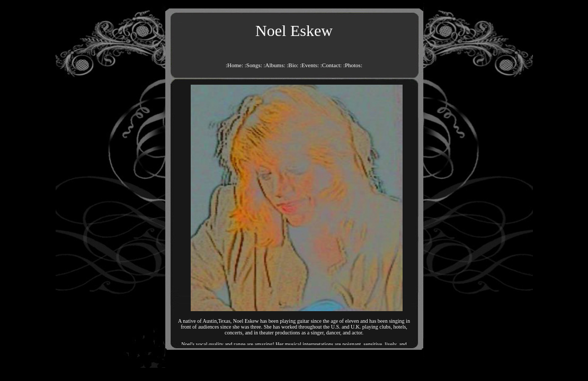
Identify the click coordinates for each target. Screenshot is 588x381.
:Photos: (353, 65)
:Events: (309, 65)
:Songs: (253, 65)
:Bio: (292, 65)
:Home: (234, 65)
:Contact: (331, 65)
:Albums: (275, 65)
